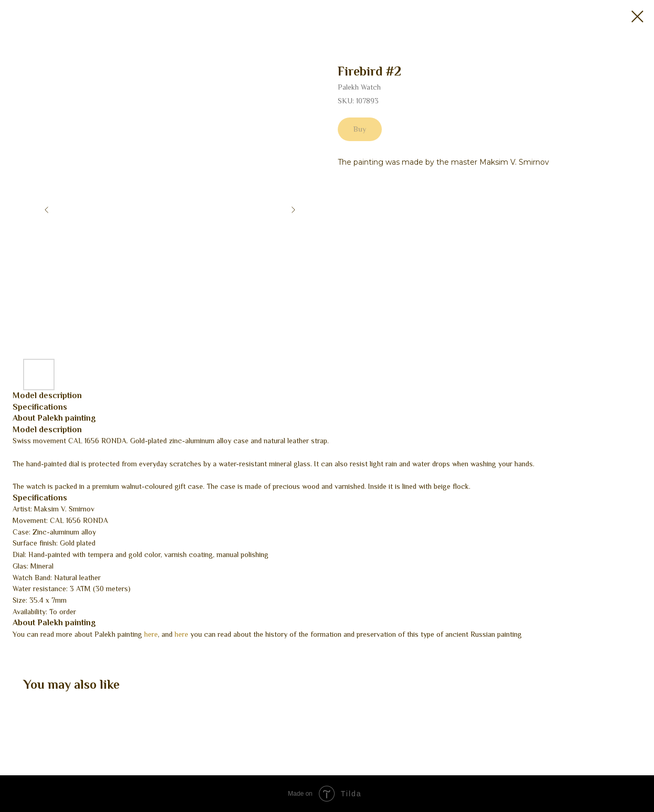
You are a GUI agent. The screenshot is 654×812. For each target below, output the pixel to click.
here (151, 634)
